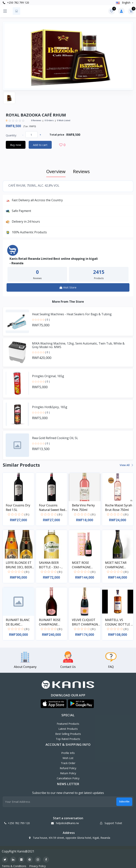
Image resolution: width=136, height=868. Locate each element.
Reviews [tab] (81, 171)
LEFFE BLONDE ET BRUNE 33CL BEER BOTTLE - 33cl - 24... (20, 565)
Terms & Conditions (14, 866)
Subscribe (124, 802)
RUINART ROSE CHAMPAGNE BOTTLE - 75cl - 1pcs (50, 622)
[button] (54, 704)
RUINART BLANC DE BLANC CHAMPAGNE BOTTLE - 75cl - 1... (19, 622)
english (124, 3)
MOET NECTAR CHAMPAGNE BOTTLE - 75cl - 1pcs (116, 565)
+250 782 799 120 (16, 3)
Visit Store (68, 287)
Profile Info (68, 753)
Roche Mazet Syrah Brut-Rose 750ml (119, 508)
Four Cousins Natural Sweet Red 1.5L (52, 508)
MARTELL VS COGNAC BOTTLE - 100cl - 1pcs (118, 622)
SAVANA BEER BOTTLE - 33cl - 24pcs (50, 565)
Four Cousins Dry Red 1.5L (18, 508)
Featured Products (68, 724)
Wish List (68, 758)
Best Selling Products (68, 734)
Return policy (68, 773)
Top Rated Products (68, 739)
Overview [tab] (56, 171)
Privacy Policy (37, 866)
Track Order (68, 763)
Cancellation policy (68, 778)
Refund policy (68, 768)
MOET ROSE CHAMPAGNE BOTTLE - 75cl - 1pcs (83, 565)
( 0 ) (47, 319)
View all (126, 465)
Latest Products (68, 729)
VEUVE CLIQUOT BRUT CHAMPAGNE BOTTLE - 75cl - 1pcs (86, 622)
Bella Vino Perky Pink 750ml (83, 508)
